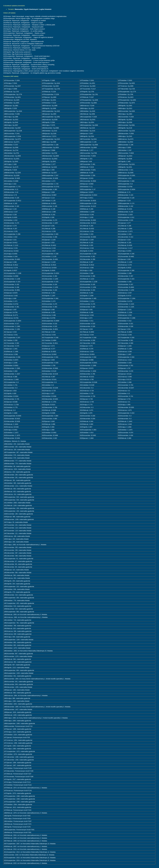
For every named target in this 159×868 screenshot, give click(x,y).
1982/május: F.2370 (48, 125)
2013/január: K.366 (10, 262)
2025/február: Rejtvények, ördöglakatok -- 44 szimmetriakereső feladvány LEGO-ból (31, 46)
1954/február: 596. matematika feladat (17, 575)
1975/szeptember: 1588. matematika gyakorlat (19, 796)
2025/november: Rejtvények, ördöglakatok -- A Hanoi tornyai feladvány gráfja (29, 60)
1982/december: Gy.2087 (12, 128)
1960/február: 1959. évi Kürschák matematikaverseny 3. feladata (25, 614)
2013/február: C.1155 (125, 262)
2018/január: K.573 (48, 346)
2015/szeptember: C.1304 (127, 298)
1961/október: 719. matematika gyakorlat (18, 620)
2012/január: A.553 (48, 243)
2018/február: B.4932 (49, 351)
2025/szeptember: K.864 (88, 430)
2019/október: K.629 (125, 363)
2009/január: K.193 (10, 209)
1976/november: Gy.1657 (12, 86)
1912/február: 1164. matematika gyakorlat (18, 505)
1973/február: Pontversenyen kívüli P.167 (18, 774)
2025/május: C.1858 (125, 427)
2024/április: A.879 (86, 413)
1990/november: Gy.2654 (50, 147)
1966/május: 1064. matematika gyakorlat (17, 721)
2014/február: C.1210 (87, 279)
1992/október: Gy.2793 (49, 153)
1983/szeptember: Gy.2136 (13, 131)
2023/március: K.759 (87, 402)
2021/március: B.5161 (49, 379)
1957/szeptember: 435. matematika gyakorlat (19, 603)
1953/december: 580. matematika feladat (18, 573)
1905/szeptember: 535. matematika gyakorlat (19, 497)
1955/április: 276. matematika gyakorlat (17, 592)
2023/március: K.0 (124, 402)
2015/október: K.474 (49, 301)
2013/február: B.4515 (49, 265)
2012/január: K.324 (124, 240)
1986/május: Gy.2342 (125, 136)
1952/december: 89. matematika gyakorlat (18, 567)
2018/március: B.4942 (49, 354)
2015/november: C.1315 (126, 304)
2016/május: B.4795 (49, 318)
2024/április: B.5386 (49, 413)
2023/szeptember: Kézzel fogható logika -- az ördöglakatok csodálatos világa (29, 18)
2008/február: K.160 (11, 203)
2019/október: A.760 (49, 365)
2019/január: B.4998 (87, 360)
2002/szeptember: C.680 (126, 181)
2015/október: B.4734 (11, 304)
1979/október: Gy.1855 (11, 103)
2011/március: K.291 (11, 231)
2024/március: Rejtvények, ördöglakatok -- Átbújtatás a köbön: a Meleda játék (29, 25)
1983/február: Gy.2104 (87, 128)
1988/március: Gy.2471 (12, 142)
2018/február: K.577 (49, 349)
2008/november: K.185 (50, 206)
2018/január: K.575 (86, 346)
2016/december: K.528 (126, 326)
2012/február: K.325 (87, 243)
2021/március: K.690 (125, 377)
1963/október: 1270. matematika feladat (17, 648)
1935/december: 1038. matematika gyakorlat (19, 519)
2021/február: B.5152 (87, 377)
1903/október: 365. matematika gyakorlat (18, 483)
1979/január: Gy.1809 (49, 97)
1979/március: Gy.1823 (126, 97)
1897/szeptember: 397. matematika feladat (18, 452)
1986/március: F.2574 (49, 136)
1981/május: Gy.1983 (125, 114)
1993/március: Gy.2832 (50, 159)
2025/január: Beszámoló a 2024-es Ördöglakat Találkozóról (23, 44)
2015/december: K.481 (11, 307)
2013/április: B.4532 (125, 268)
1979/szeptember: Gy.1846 (89, 100)
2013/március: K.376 (125, 265)
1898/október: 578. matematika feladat (17, 455)
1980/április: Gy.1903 (125, 106)
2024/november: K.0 (125, 416)
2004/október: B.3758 (125, 187)
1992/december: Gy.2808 (50, 156)
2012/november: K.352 (88, 256)
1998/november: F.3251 (88, 170)
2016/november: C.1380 (12, 326)
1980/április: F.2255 (10, 108)
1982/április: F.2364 (48, 122)
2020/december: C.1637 (12, 374)
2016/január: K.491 (86, 310)
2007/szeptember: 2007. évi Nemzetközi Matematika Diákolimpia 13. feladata (30, 844)
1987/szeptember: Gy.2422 (51, 139)
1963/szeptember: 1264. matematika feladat (19, 640)
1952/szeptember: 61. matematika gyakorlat (19, 559)
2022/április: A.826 (10, 393)
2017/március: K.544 (87, 335)
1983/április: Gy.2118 (125, 128)
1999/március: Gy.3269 (12, 175)
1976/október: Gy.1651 (87, 83)
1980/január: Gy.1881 (11, 106)
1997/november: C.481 (88, 164)
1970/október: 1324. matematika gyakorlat (18, 735)
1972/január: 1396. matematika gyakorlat (18, 763)
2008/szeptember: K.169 (88, 203)
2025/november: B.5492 (88, 435)
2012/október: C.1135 (49, 256)
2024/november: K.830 (88, 416)
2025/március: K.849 (125, 424)
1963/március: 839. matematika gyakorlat (18, 634)
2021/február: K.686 (11, 377)
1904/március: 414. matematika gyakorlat (18, 494)
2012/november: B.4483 (12, 259)
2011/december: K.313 (126, 237)
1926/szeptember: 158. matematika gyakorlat (19, 508)
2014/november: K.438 (11, 287)
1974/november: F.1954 (12, 80)
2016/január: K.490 (48, 310)
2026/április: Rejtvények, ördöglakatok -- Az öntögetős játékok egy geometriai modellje (32, 73)
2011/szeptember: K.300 (50, 234)
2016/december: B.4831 (50, 329)
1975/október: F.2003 (125, 80)
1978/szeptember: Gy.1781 (89, 94)
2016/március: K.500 (87, 315)
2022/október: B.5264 (11, 396)
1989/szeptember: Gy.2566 (89, 145)
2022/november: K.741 (126, 396)
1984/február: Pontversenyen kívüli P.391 (18, 832)
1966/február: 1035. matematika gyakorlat (18, 715)
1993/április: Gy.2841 (49, 161)
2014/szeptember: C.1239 (89, 282)
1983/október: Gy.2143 (87, 131)
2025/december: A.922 (49, 438)
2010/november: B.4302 (88, 220)
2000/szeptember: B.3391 (127, 175)
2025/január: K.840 (48, 421)
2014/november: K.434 (50, 284)
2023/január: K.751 (124, 399)
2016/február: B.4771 (11, 315)
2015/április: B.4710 (125, 296)
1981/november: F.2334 (126, 117)
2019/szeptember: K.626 (50, 363)
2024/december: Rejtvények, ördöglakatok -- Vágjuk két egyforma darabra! (28, 37)
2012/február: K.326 (125, 243)
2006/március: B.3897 (49, 195)
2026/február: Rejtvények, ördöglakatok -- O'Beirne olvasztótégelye (26, 67)
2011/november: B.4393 (88, 237)
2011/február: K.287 (11, 229)
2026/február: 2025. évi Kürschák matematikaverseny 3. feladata (25, 863)
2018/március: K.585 (125, 351)
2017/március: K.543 (49, 335)
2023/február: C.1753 (49, 402)
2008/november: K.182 (11, 206)
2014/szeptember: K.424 (12, 282)
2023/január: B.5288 (11, 402)
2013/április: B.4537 (11, 270)
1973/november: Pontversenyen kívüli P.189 (19, 777)
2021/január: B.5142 (125, 374)
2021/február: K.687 (49, 377)
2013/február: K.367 (87, 262)
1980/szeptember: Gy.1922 (51, 111)
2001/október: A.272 (49, 181)
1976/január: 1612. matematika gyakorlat (18, 807)
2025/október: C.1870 (125, 430)
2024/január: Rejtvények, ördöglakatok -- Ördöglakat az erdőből (24, 21)
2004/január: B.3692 (87, 184)
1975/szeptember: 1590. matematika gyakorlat (19, 802)
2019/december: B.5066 (50, 368)
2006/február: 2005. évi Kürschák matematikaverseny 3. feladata (25, 838)
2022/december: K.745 (11, 399)
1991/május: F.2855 (124, 147)
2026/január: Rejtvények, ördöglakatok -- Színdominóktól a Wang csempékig (29, 65)
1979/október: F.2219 (49, 103)
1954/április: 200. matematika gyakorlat (17, 581)
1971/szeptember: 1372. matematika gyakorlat (19, 751)
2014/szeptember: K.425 (50, 282)
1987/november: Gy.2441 (88, 139)
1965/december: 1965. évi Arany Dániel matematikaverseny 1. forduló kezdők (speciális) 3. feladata (37, 707)
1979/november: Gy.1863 (88, 103)
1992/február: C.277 (87, 150)
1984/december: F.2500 (126, 134)
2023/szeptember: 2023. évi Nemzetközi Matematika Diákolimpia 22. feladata (30, 858)
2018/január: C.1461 (11, 349)
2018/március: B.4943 (87, 354)
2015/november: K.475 (50, 304)
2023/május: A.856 (124, 405)
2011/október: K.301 (87, 234)
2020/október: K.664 (11, 371)
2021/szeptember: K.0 (11, 382)
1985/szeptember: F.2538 (12, 136)
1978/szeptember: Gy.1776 (13, 94)
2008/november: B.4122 (88, 206)
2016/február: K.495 (49, 312)
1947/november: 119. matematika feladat (18, 531)
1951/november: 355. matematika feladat (18, 547)
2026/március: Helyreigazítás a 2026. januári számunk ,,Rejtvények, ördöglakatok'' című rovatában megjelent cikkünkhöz (44, 71)
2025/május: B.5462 (11, 430)
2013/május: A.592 (86, 270)
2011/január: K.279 (10, 226)
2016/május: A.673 (86, 318)
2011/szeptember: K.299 (12, 234)
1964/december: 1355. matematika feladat (18, 687)
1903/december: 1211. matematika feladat (18, 486)
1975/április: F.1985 (48, 80)
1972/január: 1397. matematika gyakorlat (18, 765)
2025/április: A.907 (86, 427)
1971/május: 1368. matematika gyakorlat (17, 749)
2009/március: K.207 (11, 212)
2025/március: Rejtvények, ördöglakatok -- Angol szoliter (22, 48)
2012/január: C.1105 (49, 240)
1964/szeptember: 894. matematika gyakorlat (19, 670)
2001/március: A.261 (125, 178)
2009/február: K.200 (87, 209)
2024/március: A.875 (125, 410)
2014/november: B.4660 (126, 287)
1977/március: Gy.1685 (126, 86)
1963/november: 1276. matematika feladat (18, 656)
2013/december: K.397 (126, 276)
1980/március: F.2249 (87, 106)
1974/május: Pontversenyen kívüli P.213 (17, 782)
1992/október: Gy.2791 (11, 153)
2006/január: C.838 (48, 192)
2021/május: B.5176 (125, 379)
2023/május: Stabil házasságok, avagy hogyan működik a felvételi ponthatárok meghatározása (35, 16)
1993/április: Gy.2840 (11, 161)
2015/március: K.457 (125, 293)
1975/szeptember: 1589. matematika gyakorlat (19, 799)
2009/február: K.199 (49, 209)
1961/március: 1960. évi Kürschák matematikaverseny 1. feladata (26, 617)
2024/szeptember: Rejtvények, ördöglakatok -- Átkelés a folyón (24, 33)
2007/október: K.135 (49, 201)
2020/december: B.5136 (50, 374)
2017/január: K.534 (10, 332)
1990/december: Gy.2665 (88, 147)
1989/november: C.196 (126, 145)
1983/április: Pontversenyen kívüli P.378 (17, 827)
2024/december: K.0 (125, 419)
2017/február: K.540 (49, 332)
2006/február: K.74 (124, 192)
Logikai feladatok (45, 9)
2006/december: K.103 (126, 195)
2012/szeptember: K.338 (50, 254)
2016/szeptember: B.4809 (51, 321)
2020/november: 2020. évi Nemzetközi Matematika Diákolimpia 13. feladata (29, 855)
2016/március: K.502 (125, 315)
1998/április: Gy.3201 (125, 167)
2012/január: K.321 (10, 240)
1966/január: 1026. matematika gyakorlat (18, 712)
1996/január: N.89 (86, 161)
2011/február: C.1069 (125, 229)
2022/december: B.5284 (50, 399)
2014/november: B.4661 (12, 290)
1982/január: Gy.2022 (11, 120)
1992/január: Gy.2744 (11, 150)
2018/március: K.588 (11, 354)
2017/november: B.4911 (50, 343)
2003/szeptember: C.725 (50, 184)
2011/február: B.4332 (87, 229)
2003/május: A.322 (10, 184)
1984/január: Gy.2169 (49, 134)
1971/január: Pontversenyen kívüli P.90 (17, 737)
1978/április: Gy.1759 (87, 92)
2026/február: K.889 (125, 438)
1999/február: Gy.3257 (49, 173)
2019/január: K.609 (48, 360)
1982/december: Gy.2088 (50, 128)
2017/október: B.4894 (49, 340)
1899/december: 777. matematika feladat (18, 461)
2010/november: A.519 (126, 220)
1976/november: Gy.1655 (126, 83)
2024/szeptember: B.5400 (12, 416)
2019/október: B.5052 (11, 365)
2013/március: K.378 (11, 268)
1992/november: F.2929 (126, 153)
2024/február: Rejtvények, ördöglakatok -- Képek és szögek (23, 23)
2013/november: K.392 (50, 276)
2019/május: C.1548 (11, 363)
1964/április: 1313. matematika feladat (17, 668)
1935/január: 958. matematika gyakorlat (17, 517)
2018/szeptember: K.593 (126, 357)
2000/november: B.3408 (50, 178)
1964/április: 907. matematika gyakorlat (17, 665)
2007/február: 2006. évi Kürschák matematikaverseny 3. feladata (25, 841)
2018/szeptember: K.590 (12, 357)
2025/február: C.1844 (11, 424)
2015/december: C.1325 (126, 307)
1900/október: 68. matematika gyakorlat (17, 466)
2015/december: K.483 (50, 307)
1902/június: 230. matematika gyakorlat (17, 472)
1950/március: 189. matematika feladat (17, 536)
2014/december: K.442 (50, 290)
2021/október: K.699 (125, 382)
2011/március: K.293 (49, 231)
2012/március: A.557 (49, 251)
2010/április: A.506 (48, 217)
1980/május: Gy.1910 (87, 108)
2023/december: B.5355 (126, 407)
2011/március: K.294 (87, 231)
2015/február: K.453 (49, 293)
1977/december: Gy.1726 (126, 89)
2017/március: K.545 (125, 335)
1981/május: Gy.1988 (11, 117)
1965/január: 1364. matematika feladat (17, 690)
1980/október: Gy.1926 (87, 111)
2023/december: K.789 (50, 407)
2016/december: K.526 (88, 326)
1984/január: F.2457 (87, 134)
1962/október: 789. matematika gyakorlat (18, 626)
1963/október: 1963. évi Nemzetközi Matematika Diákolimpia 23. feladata (28, 651)
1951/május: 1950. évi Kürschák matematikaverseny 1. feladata (25, 545)
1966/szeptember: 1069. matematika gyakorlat (19, 723)
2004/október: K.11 (86, 187)
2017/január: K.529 (86, 329)
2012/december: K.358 (88, 259)
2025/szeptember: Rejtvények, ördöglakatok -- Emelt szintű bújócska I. (27, 56)
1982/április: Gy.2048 (125, 120)
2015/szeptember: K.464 (50, 298)
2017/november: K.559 (88, 340)
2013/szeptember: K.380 (126, 270)
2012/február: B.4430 (125, 245)
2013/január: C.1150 (49, 262)
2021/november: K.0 (11, 388)
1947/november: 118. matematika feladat (18, 528)
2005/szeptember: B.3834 (127, 189)
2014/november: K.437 (126, 284)
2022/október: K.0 (124, 393)
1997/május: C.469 (10, 164)
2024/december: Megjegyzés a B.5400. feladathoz (20, 39)
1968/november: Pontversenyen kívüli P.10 (18, 726)
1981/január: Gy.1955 (49, 114)
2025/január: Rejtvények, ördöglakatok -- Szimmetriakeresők (23, 42)
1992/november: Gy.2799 (88, 153)
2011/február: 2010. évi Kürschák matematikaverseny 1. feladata (25, 849)
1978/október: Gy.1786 (126, 94)
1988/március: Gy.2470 (126, 139)
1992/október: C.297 (125, 150)
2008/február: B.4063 (49, 203)
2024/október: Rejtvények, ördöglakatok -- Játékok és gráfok (23, 35)
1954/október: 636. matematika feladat (17, 589)
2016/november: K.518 (50, 324)
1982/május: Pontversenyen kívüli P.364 (17, 818)
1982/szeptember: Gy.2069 (89, 125)
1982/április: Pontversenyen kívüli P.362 (17, 816)
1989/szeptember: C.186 (50, 145)
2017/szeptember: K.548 (50, 338)
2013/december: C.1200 (50, 279)
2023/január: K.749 (86, 399)
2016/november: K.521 (126, 324)
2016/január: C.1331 (125, 310)
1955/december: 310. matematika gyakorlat (18, 595)
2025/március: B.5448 (11, 427)
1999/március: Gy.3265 (126, 173)
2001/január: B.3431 (87, 178)
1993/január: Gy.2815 (125, 156)
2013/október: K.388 (125, 273)
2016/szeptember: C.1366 (127, 318)
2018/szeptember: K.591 (50, 357)
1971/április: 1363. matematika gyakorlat (17, 746)
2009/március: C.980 (49, 212)
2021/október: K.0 (48, 385)
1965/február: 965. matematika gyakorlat (17, 693)
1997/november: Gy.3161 (126, 164)
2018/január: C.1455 (125, 346)
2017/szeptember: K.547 (12, 338)
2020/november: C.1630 (88, 371)
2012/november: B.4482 (126, 256)
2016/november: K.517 (11, 324)
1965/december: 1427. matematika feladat (18, 709)
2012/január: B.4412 (11, 243)
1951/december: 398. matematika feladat (18, 556)
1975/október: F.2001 (87, 80)
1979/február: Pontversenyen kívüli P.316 (18, 810)
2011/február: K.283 (87, 226)
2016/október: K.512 (125, 321)
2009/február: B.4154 (125, 209)
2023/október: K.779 (11, 407)
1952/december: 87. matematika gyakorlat (18, 561)
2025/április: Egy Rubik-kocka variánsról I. (17, 52)
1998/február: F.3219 (87, 167)
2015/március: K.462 (11, 296)
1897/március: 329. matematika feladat (17, 450)
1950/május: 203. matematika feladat (16, 539)
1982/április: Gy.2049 (11, 122)
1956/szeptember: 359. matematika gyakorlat (19, 598)
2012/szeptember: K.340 (126, 254)
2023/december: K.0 (87, 407)
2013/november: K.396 (88, 276)
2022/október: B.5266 (49, 396)
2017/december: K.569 (126, 343)
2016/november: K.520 (88, 324)
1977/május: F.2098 (10, 89)
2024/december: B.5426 (12, 421)
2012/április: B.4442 (87, 251)
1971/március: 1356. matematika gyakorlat (18, 743)
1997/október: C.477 (49, 164)
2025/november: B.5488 (50, 435)
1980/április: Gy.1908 (49, 108)
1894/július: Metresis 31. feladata (15, 441)
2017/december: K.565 (88, 343)
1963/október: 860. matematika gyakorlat (18, 642)
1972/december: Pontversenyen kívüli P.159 (19, 771)
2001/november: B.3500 (88, 181)
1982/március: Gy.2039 (50, 120)
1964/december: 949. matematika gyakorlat (18, 684)
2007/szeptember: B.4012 (12, 201)
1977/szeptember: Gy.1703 (51, 89)
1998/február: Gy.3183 (49, 167)
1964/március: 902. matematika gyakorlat (18, 662)
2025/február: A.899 (49, 424)
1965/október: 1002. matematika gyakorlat (18, 704)
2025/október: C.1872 (11, 433)
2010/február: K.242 (49, 215)
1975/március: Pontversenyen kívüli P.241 (18, 791)
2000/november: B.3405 (12, 178)
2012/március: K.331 (11, 248)
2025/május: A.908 (48, 430)
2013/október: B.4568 (11, 276)
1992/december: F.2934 (88, 156)
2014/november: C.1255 (50, 287)
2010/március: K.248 (87, 215)
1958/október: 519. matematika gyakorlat (18, 606)
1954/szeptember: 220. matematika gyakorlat (19, 586)
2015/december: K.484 (88, 307)
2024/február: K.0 (10, 410)
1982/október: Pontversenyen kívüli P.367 (18, 821)
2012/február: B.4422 (49, 245)
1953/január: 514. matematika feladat (16, 570)
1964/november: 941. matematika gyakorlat (18, 682)
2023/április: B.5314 (49, 405)
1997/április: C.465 (124, 161)
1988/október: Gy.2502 (126, 142)
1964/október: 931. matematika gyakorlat (18, 676)
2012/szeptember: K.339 (88, 254)
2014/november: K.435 (88, 284)
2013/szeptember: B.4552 (51, 273)
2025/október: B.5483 (49, 433)
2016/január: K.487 (10, 310)
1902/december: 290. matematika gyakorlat (18, 475)
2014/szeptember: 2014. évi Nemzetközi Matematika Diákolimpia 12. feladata (30, 852)
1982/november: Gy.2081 (126, 125)
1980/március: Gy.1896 (50, 106)
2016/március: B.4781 (11, 318)
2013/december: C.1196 (12, 279)
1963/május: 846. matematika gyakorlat (17, 637)
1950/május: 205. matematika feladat (16, 542)
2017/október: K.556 (11, 340)
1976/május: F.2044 (10, 83)
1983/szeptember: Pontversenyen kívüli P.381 (19, 830)
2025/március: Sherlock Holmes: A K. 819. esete (19, 50)
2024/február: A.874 (86, 410)
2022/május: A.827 (48, 393)
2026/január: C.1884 (87, 438)
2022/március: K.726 (87, 391)
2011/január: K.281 (48, 226)
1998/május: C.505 (48, 170)
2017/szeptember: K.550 (126, 338)
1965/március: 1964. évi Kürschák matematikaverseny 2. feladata (26, 695)
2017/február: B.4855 (125, 332)
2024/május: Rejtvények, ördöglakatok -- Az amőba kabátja (23, 31)
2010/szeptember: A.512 (126, 217)
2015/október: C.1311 (87, 301)
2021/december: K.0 (87, 388)
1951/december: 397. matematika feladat (18, 553)
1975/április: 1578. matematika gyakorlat (17, 793)
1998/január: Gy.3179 (11, 167)
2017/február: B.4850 (87, 332)
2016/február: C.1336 (125, 312)
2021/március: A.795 (87, 379)
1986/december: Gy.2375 (12, 139)
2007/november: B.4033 (88, 201)
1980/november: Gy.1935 (126, 111)
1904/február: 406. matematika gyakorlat (17, 489)
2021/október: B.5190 (87, 385)
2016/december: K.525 (50, 326)
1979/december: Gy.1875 (126, 103)
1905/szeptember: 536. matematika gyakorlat (19, 500)
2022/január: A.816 (10, 391)
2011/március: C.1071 (125, 231)
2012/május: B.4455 (11, 254)
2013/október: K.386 (87, 273)
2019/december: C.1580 (12, 368)
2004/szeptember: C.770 (12, 187)
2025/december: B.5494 (12, 438)
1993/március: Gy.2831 (12, 159)
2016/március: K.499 (49, 315)
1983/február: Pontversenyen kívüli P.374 (18, 824)
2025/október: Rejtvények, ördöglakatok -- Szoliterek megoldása (25, 58)
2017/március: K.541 (11, 335)
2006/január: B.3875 (87, 192)
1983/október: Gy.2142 (49, 131)
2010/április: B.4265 (11, 217)
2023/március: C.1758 (11, 405)
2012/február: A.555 (86, 245)
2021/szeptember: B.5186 (88, 382)
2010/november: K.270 (50, 220)
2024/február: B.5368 (49, 410)
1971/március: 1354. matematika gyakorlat (18, 740)
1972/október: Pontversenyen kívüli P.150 (18, 768)
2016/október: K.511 (87, 321)
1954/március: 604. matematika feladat (17, 578)
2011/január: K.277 (124, 223)
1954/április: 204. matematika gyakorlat (17, 584)
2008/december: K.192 (126, 206)
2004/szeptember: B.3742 (51, 187)
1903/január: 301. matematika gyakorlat (17, 480)
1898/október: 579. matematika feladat (17, 458)
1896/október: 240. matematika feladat (17, 444)
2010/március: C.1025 (125, 215)
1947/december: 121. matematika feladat (18, 533)
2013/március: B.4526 (49, 268)
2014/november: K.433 (11, 284)
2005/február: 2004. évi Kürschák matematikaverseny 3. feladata (25, 835)
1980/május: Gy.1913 (125, 108)
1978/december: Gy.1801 (12, 97)
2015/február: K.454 (87, 293)
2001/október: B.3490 (11, 181)
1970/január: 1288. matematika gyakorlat (18, 729)
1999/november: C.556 (88, 175)
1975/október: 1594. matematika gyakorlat (18, 804)
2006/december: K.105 (11, 198)
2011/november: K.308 (50, 237)
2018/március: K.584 (87, 351)
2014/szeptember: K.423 (126, 279)
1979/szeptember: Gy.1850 (127, 100)
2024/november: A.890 (49, 419)
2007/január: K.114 (48, 198)
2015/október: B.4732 (125, 301)
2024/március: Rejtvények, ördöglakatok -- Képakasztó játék (23, 27)
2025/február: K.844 (87, 421)
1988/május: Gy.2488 (49, 142)
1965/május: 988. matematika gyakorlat (17, 698)
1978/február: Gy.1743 (11, 92)
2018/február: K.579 (87, 349)
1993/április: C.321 (86, 159)
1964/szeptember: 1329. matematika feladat (19, 673)
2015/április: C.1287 (49, 296)
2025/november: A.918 (126, 435)
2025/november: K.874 (126, 433)
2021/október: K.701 (11, 385)
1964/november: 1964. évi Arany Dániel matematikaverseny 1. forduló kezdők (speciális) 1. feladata (37, 679)
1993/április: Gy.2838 (125, 159)
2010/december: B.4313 (88, 223)
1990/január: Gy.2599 (11, 147)
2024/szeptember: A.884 (50, 416)
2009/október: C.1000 (87, 212)
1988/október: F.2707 (11, 145)
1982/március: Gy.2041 (88, 120)
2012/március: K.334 (87, 248)
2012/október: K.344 (11, 256)
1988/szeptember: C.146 (88, 142)
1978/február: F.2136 (49, 92)
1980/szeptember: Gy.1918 (13, 111)
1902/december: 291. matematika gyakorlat (18, 477)
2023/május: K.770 (86, 405)
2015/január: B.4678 (11, 293)
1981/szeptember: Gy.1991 (51, 117)
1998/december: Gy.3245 (12, 173)
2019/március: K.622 (125, 360)
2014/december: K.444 (88, 290)
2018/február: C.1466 (11, 351)
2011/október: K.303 (125, 234)
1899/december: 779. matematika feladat (18, 464)
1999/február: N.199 (87, 173)
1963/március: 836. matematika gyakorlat (18, 631)
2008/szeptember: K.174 (126, 203)
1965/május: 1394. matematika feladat (17, 701)
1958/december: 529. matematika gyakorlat (18, 609)
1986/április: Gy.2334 (87, 136)
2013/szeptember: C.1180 (13, 273)
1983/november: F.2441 (12, 134)
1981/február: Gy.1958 (87, 114)
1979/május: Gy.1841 (49, 100)
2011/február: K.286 (125, 226)
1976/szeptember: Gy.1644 (51, 83)
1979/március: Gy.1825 (12, 100)
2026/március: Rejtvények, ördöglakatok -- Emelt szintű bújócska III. (26, 69)
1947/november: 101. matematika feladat (18, 525)
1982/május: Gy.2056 (125, 122)
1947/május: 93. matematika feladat (16, 522)
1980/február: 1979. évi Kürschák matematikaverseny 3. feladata (25, 813)
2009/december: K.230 (126, 212)
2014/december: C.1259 (126, 290)
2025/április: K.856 (48, 427)
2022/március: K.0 (124, 391)
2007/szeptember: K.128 (126, 198)
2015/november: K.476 (88, 304)
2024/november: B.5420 (12, 419)
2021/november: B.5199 (50, 388)
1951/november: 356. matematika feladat (18, 550)
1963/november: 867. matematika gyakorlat (18, 654)
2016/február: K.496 (87, 312)
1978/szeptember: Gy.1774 (127, 92)
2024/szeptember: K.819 (126, 413)
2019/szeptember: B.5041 (88, 363)
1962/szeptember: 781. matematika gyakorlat (19, 623)
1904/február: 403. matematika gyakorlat (17, 491)
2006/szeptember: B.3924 (88, 195)
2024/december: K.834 (88, 419)
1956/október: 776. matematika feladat (17, 600)
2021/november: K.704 (126, 385)
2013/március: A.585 (87, 268)
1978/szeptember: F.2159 (50, 94)
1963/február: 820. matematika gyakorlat (17, 628)
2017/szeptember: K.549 (88, 338)
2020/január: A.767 (124, 368)
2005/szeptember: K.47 (88, 189)
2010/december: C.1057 (50, 223)
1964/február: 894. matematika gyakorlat (17, 659)
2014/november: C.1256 (88, 287)
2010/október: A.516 (11, 220)
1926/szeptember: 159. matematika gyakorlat (19, 511)
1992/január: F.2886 (49, 150)
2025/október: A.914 (87, 433)
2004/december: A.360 (49, 189)
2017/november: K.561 (126, 340)
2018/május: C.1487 (125, 354)
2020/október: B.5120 (49, 371)
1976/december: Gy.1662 (50, 86)
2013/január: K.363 (124, 259)
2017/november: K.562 (11, 343)
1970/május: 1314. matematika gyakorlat (17, 732)
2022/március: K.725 (49, 391)
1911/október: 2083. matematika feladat (17, 503)
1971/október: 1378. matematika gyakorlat (18, 754)
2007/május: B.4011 (87, 198)
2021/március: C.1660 (11, 379)
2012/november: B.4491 (50, 259)
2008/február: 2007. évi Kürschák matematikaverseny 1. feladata (25, 846)
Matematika (19, 9)
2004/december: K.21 (11, 189)
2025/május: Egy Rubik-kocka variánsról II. (18, 54)
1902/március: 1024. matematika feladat (17, 469)
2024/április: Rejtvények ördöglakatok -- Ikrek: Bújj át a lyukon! (24, 29)
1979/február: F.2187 (87, 97)
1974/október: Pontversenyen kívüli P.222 (18, 785)
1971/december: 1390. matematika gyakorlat (19, 757)
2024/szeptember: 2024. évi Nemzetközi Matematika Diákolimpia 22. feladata (30, 860)
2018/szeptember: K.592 (88, 357)
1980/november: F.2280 (12, 114)
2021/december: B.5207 (126, 388)
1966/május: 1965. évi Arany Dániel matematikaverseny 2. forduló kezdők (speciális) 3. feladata (36, 718)
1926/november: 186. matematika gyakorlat (18, 514)
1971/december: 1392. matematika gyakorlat (19, 760)
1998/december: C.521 (126, 170)
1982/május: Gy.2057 (11, 125)
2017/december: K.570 (11, 346)
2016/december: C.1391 (12, 329)
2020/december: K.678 (126, 371)
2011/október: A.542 (11, 237)
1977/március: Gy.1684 (88, 86)
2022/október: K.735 (87, 393)
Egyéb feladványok (31, 9)
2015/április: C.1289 (87, 296)
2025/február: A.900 (86, 424)
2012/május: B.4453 (125, 251)
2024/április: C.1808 (11, 413)
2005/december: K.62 (11, 192)
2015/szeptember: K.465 (88, 298)
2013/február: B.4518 (87, 265)
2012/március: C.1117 (125, 248)
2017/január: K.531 (124, 329)
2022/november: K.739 (88, 396)
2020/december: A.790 (87, 374)
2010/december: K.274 (11, 223)
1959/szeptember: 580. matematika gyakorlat (19, 612)
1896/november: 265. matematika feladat (18, 447)
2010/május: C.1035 (87, 217)
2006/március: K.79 (10, 195)
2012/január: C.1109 (87, 240)
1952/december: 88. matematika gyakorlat (18, 564)
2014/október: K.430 (125, 282)
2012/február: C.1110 (11, 245)
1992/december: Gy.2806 (12, 156)
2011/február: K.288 (49, 229)
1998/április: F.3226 (10, 170)
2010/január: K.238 (10, 215)
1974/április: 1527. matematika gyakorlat (17, 779)
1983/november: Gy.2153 (126, 131)
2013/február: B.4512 (11, 265)
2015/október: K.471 (11, 301)
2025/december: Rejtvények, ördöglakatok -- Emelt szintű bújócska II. (26, 62)
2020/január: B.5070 (87, 368)
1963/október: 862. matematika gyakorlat (18, 645)
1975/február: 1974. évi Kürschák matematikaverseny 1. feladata (25, 788)
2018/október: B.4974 (11, 360)
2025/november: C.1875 (12, 435)
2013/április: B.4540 (49, 270)
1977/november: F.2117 (88, 89)
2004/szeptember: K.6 (125, 184)
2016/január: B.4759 (11, 312)
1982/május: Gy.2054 (87, 122)
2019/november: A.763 (126, 365)
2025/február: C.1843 (125, 421)
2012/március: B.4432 (11, 251)
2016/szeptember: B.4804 (12, 321)
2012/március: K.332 (49, 248)
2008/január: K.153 (124, 201)
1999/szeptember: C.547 (50, 175)
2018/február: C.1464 (125, 349)
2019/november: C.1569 (88, 365)
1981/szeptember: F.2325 (88, 117)
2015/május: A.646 (10, 298)
